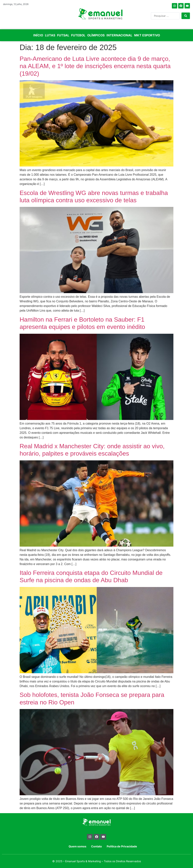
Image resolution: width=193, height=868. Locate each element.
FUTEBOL (78, 35)
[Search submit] (186, 16)
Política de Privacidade (122, 846)
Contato (96, 846)
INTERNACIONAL (119, 35)
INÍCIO (38, 35)
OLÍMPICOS (96, 35)
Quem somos (77, 846)
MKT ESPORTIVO (147, 35)
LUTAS (50, 35)
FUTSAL (63, 35)
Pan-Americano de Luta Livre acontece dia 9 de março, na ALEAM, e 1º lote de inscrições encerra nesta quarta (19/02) (95, 66)
